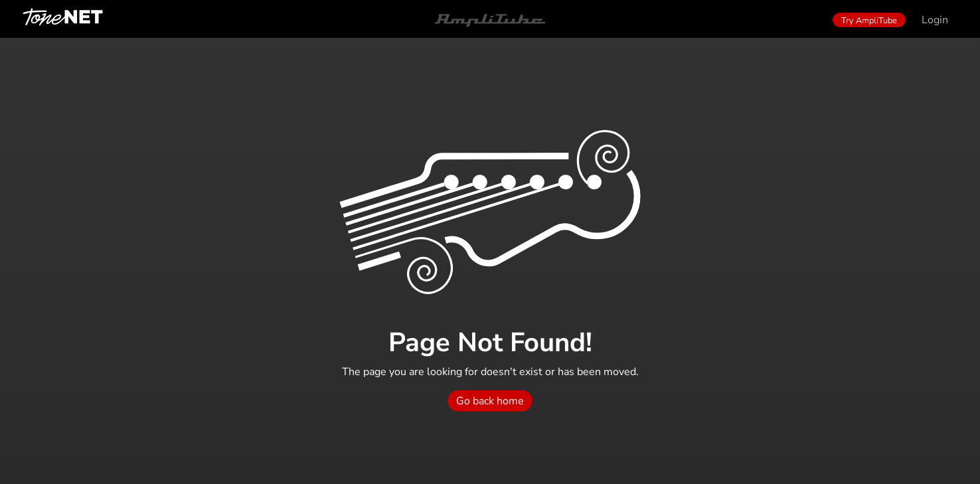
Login (935, 20)
